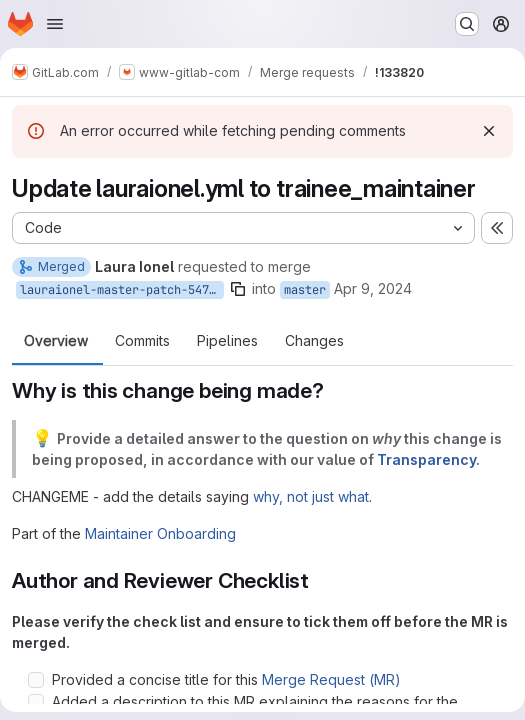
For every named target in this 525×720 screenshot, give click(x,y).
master (305, 290)
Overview (56, 341)
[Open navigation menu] (55, 24)
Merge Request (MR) (331, 679)
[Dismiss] (489, 131)
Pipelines (227, 341)
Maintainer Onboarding (160, 533)
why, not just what (311, 496)
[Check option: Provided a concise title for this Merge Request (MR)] (36, 680)
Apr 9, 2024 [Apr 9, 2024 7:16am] (373, 288)
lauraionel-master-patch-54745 (121, 290)
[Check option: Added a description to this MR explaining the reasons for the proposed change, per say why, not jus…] (36, 702)
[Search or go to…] (467, 24)
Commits (142, 341)
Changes (314, 341)
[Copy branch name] (238, 289)
